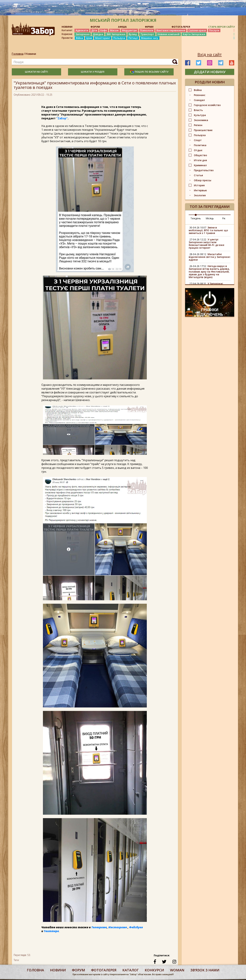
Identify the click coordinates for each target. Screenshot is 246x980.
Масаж (114, 30)
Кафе (104, 30)
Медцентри (129, 30)
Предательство (204, 170)
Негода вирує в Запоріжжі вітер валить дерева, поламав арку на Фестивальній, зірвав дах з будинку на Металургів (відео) (209, 272)
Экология (200, 195)
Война (198, 90)
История (199, 185)
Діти (94, 30)
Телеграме (99, 927)
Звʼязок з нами (205, 970)
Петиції (133, 38)
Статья (198, 175)
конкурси (154, 970)
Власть (198, 110)
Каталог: (67, 30)
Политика (200, 145)
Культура (200, 115)
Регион (198, 125)
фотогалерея (104, 970)
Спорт (198, 140)
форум (78, 970)
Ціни (89, 38)
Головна (18, 54)
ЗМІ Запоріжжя (116, 34)
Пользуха (119, 38)
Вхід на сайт (210, 54)
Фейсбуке (136, 927)
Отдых (198, 150)
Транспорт (147, 34)
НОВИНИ (67, 27)
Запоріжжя (83, 34)
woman (177, 970)
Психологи (147, 30)
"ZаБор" (62, 118)
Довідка (98, 34)
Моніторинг (103, 38)
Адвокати (82, 30)
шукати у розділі (93, 72)
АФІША (122, 27)
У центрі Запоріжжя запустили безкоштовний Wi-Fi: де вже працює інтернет (206, 244)
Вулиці (133, 34)
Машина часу (150, 38)
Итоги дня (200, 160)
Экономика (201, 120)
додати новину (210, 72)
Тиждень (196, 218)
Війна (79, 38)
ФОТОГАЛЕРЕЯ (181, 27)
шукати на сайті (36, 72)
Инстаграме (118, 927)
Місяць (210, 218)
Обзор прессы (203, 180)
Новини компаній (169, 34)
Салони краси (197, 30)
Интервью (200, 190)
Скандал (199, 100)
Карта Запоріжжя (194, 34)
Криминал (200, 165)
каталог (131, 970)
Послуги (214, 30)
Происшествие (203, 130)
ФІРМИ (149, 27)
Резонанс (200, 95)
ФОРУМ (95, 27)
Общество (200, 155)
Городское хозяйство (207, 105)
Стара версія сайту (222, 27)
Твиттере (51, 931)
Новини (31, 54)
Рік (224, 218)
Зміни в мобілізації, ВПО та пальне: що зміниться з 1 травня (208, 230)
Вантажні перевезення (171, 30)
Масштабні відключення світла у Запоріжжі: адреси (210, 257)
